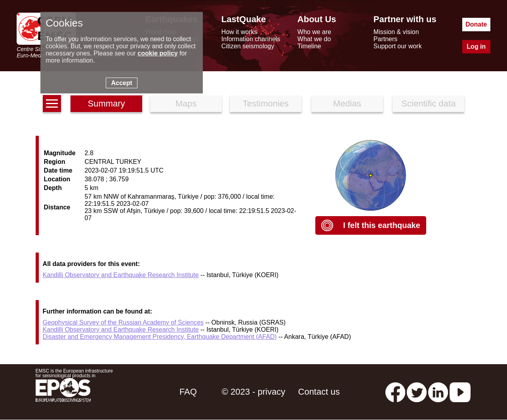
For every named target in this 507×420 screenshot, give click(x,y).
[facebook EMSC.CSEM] (395, 392)
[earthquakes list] (52, 104)
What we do (314, 39)
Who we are (314, 32)
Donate (476, 24)
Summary (106, 104)
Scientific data (428, 104)
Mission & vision (396, 32)
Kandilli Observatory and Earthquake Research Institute (121, 275)
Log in (476, 47)
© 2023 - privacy (254, 392)
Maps (186, 104)
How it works (239, 32)
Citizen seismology (248, 46)
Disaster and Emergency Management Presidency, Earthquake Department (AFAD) (160, 337)
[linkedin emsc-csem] (438, 392)
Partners (385, 39)
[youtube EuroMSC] (460, 392)
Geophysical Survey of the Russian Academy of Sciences (123, 322)
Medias (347, 104)
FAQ (188, 392)
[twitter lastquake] (417, 392)
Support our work (398, 46)
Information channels (251, 39)
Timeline (309, 46)
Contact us (319, 392)
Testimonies (266, 104)
